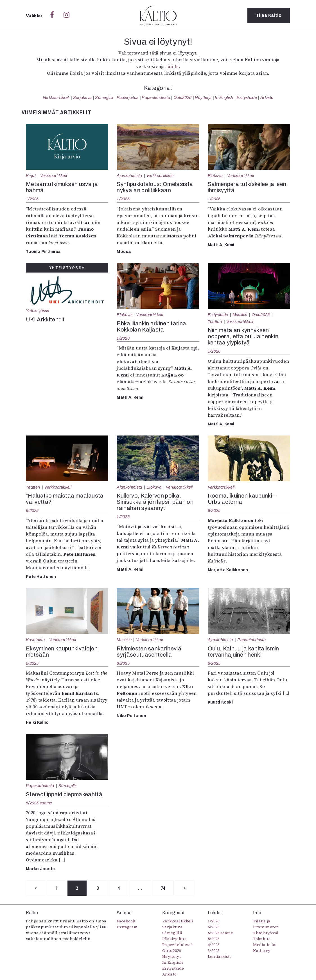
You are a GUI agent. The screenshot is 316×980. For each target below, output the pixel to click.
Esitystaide (247, 97)
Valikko (34, 16)
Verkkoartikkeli (56, 97)
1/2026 (32, 199)
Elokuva (215, 176)
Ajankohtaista (129, 176)
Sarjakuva (83, 97)
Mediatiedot (265, 945)
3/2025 (214, 950)
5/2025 (214, 939)
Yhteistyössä (38, 311)
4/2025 (214, 945)
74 (163, 888)
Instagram (127, 927)
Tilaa (269, 15)
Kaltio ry (262, 950)
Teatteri (215, 322)
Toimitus (262, 939)
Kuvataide (35, 640)
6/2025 (32, 511)
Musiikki (240, 315)
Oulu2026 (183, 97)
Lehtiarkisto (220, 956)
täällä (172, 66)
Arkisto (267, 97)
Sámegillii (104, 97)
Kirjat (31, 176)
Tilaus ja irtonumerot (266, 924)
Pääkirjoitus (128, 97)
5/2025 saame (39, 803)
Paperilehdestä (156, 97)
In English (224, 97)
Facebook (126, 921)
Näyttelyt (203, 97)
